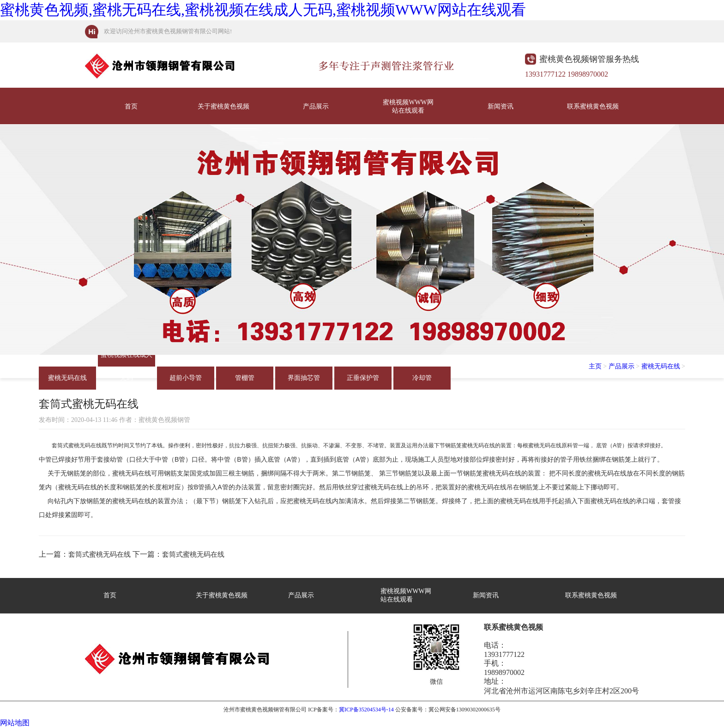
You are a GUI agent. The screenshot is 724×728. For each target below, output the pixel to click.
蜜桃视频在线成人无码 (127, 359)
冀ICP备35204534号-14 (366, 710)
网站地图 (15, 723)
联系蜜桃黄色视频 (593, 106)
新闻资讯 (501, 106)
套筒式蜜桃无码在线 (100, 554)
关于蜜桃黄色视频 (223, 106)
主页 (595, 366)
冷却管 (422, 378)
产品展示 (316, 106)
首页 (131, 106)
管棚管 (245, 378)
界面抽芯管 (304, 378)
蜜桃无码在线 (67, 378)
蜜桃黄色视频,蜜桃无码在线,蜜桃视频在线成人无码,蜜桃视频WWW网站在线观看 (263, 10)
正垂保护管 (363, 378)
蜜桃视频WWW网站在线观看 (408, 106)
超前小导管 (186, 378)
